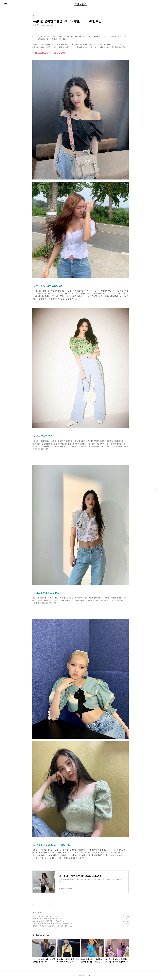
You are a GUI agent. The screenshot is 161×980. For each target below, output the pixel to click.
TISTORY (81, 976)
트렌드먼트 (80, 4)
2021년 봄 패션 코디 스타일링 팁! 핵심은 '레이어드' (47, 916)
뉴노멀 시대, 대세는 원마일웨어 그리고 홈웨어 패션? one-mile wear (51, 923)
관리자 (88, 976)
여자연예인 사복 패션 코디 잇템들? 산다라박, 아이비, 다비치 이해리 (51, 926)
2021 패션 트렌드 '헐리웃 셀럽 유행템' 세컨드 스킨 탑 (47, 921)
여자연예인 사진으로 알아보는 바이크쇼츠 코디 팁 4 (47, 919)
